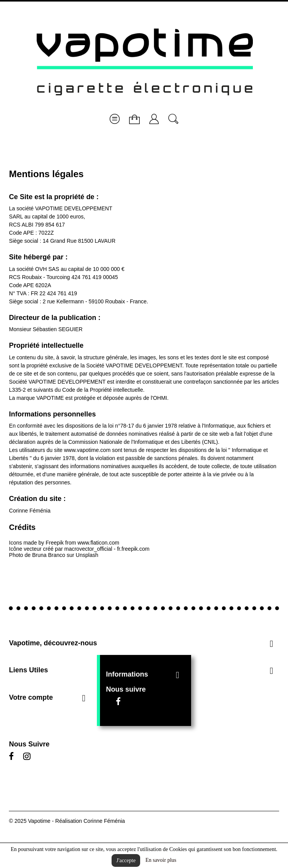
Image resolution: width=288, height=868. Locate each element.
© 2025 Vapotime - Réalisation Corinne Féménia (67, 821)
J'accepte (126, 860)
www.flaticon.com (98, 543)
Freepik (55, 543)
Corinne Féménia (30, 511)
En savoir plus (161, 860)
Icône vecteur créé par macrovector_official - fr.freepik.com (79, 549)
